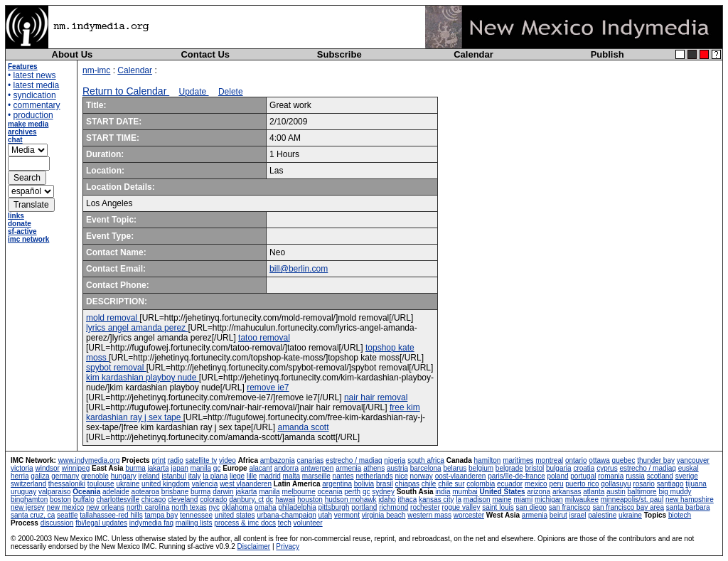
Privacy (288, 546)
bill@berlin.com (299, 269)
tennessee (196, 515)
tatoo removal (264, 338)
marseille (316, 476)
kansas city (436, 499)
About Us (73, 54)
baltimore (642, 492)
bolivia (364, 484)
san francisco (570, 507)
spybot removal (116, 368)
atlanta (594, 492)
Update (194, 92)
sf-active (22, 231)
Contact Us (205, 54)
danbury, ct (246, 499)
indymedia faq (151, 523)
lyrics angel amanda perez (137, 328)
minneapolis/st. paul (632, 499)
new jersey (28, 507)
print (158, 460)
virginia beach (384, 515)
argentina (337, 484)
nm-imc (96, 70)
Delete (231, 92)
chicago (154, 499)
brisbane (175, 492)
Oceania (86, 492)
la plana (215, 476)
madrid (270, 476)
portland (364, 507)
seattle (67, 515)
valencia (205, 484)
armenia (348, 468)
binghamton (29, 499)
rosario (644, 484)
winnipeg (76, 468)
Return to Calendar (126, 91)
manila (201, 468)
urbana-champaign (286, 515)
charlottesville (118, 499)
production (33, 115)
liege (237, 476)
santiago (670, 484)
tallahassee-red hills (111, 515)
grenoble (95, 476)
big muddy (675, 492)
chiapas (407, 484)
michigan (549, 499)
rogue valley (461, 507)
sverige (687, 476)
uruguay (23, 492)
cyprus (607, 468)
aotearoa (145, 492)
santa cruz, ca (33, 515)
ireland (149, 476)
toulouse (101, 484)
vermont (347, 515)
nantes (343, 476)
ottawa (599, 460)
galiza (40, 476)
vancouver (693, 460)
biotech (680, 515)
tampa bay (161, 515)
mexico (536, 484)
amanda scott (303, 427)
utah (325, 515)
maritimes (518, 460)
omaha (266, 507)
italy (195, 476)
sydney (383, 492)
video (227, 460)
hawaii (285, 499)
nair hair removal (376, 397)
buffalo (84, 499)
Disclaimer (253, 546)
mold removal (113, 318)
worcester (469, 515)
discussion (57, 523)
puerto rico (582, 484)
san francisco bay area (628, 507)
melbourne (298, 492)
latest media (37, 85)
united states (235, 515)
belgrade (509, 468)
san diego (531, 507)
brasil (385, 484)
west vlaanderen (246, 484)
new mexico (66, 507)
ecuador (510, 484)
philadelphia (297, 507)
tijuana (696, 484)
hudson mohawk (351, 499)
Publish (607, 54)
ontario (576, 460)
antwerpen (317, 468)
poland (558, 476)
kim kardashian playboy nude (143, 378)
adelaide (116, 492)
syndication (35, 95)
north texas (189, 507)
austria (397, 468)
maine (502, 499)
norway (422, 476)
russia (635, 476)
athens (374, 468)
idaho (387, 499)
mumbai (465, 492)
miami (523, 499)
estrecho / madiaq (354, 460)
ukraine (128, 484)
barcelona (426, 468)
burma (135, 468)
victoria (22, 468)
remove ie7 (268, 388)
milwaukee (582, 499)
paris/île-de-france (516, 476)
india (443, 492)
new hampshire (690, 499)
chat (15, 140)
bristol (535, 468)
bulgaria (559, 468)
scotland (660, 476)
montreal (549, 460)
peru (556, 484)
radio (176, 460)
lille (252, 476)
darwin (223, 492)
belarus (455, 468)
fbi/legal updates (101, 523)
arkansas (567, 492)
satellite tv (201, 460)
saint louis (498, 507)
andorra (286, 468)
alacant (260, 468)
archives (22, 132)
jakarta (159, 468)
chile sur (451, 484)
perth (352, 492)
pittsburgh (334, 507)
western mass (429, 515)
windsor (47, 468)
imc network (28, 239)
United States (503, 492)
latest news (35, 75)
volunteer (308, 523)
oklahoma (237, 507)
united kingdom (166, 484)
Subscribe (339, 54)
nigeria (395, 460)
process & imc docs (245, 523)
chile (429, 484)
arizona (539, 492)
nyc (215, 507)
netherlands (374, 476)
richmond (394, 507)
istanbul (173, 476)
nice (401, 476)
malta (291, 476)
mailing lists (194, 523)
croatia (584, 468)
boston (60, 499)
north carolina (148, 507)
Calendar (473, 54)
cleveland (183, 499)
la (459, 499)
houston (310, 499)
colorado (213, 499)
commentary (37, 105)
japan (179, 468)
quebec (624, 460)
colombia (481, 484)
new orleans (105, 507)
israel (578, 515)
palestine (602, 515)
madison (477, 499)
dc (270, 499)
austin (616, 492)
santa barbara (688, 507)
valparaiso (55, 492)
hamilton (488, 460)
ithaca (408, 499)
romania (611, 476)
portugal (583, 476)
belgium (481, 468)
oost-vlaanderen (461, 476)
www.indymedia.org (89, 460)
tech (285, 523)
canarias (310, 460)
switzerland (28, 484)
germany (65, 476)
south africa (426, 460)
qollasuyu (616, 484)
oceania (330, 492)
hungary (124, 476)
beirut (558, 515)
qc (217, 468)
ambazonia (278, 460)
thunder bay (656, 460)
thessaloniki (67, 484)
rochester (425, 507)
